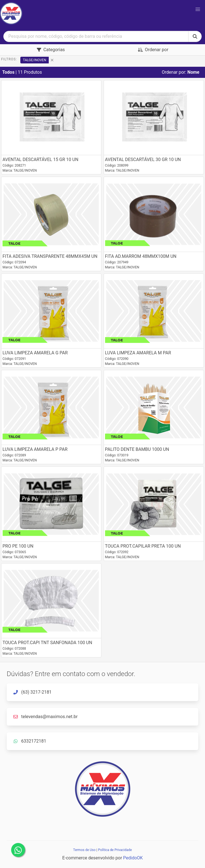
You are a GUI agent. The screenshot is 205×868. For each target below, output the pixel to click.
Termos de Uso (84, 850)
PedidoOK (133, 858)
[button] (198, 9)
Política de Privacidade (115, 850)
